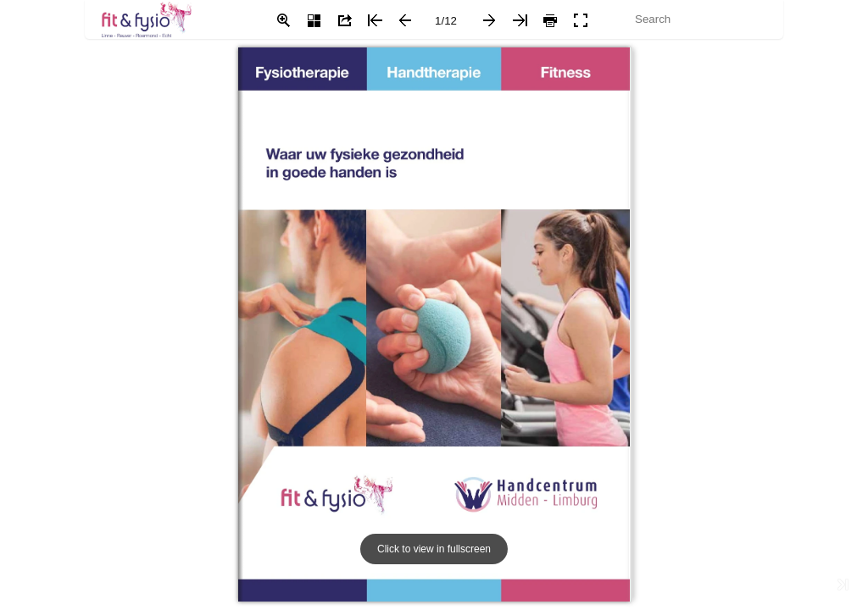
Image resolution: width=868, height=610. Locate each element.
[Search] (693, 19)
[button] (283, 20)
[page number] (446, 20)
